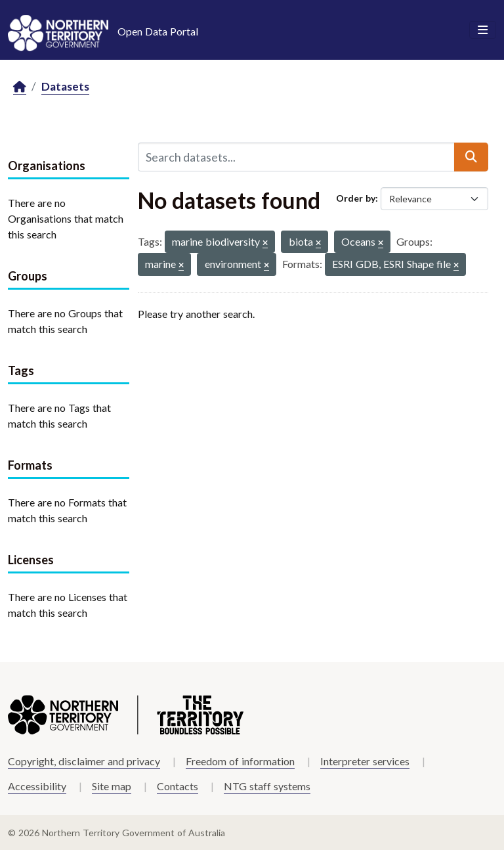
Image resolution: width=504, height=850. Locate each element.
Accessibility (37, 786)
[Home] (20, 87)
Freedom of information (240, 761)
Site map (112, 786)
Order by (356, 198)
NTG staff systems (267, 786)
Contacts (178, 786)
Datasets (65, 86)
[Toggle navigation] (483, 30)
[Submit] (471, 157)
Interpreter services (365, 761)
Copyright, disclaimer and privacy (84, 761)
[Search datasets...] (296, 157)
